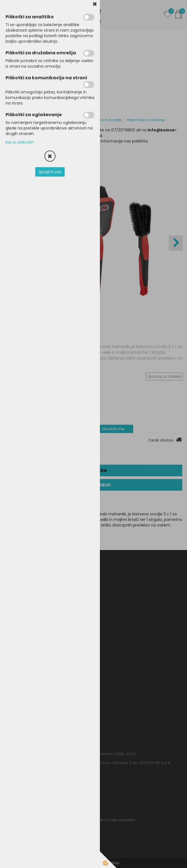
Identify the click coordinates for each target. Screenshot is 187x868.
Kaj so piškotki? (20, 142)
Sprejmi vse (50, 172)
